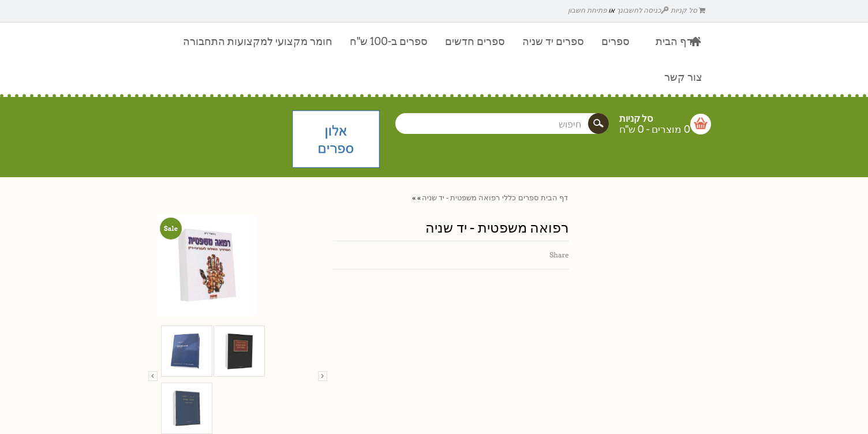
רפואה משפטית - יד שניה (461, 198)
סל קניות (688, 10)
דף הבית (554, 198)
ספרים (528, 198)
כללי (509, 198)
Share (559, 255)
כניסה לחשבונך (643, 10)
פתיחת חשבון (587, 10)
